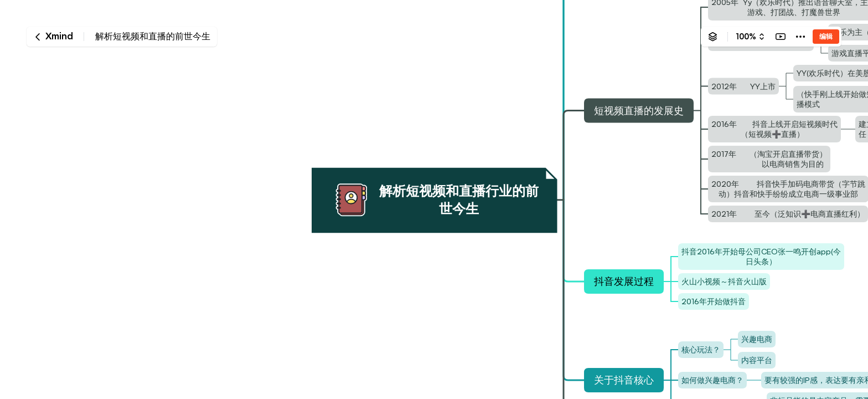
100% (746, 37)
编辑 (826, 36)
